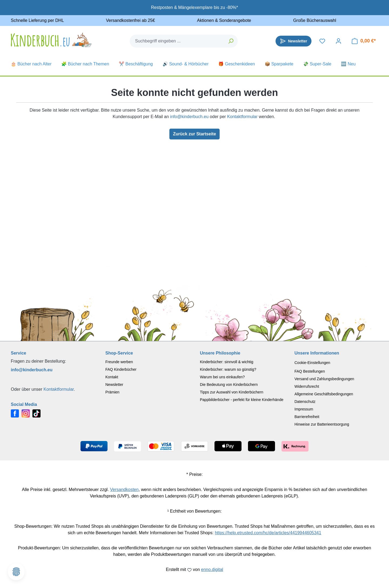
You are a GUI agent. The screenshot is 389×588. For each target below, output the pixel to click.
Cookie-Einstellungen (312, 363)
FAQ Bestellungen (310, 371)
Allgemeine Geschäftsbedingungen (324, 394)
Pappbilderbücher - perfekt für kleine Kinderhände (242, 400)
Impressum (304, 409)
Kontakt (112, 377)
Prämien (112, 392)
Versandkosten (124, 490)
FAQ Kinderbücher (121, 369)
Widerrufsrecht (307, 386)
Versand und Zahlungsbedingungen (324, 379)
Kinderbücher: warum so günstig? (228, 369)
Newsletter (114, 385)
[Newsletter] (294, 41)
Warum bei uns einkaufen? (222, 377)
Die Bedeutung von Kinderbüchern (229, 385)
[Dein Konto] (338, 41)
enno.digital (212, 569)
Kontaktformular (242, 117)
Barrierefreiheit (307, 417)
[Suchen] (231, 41)
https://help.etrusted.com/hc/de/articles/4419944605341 (268, 533)
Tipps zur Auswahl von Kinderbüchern (232, 392)
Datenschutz (305, 402)
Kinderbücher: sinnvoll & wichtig (227, 362)
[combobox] (177, 41)
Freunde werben (119, 362)
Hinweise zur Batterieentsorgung (322, 424)
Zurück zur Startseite (194, 134)
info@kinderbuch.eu (190, 117)
